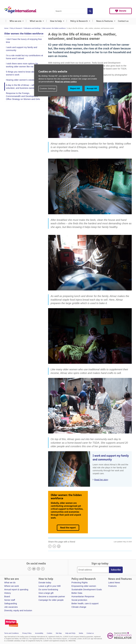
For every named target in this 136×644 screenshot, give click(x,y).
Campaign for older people (51, 600)
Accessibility (39, 633)
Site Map (59, 633)
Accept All (92, 88)
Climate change (79, 607)
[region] (69, 80)
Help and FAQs (70, 633)
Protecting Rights (80, 583)
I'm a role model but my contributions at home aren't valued (24, 57)
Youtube (34, 569)
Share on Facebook (50, 546)
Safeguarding (11, 603)
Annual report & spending (16, 590)
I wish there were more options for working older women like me (22, 65)
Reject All (75, 88)
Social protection (79, 600)
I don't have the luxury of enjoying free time (24, 41)
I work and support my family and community (22, 49)
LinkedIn (54, 546)
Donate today (45, 583)
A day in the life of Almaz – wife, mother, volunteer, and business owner (25, 87)
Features (112, 586)
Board (7, 596)
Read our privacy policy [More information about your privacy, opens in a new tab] (66, 82)
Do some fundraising (48, 590)
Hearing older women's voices (20, 80)
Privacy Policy (27, 633)
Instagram (38, 569)
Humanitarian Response (83, 596)
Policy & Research (79, 21)
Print (59, 546)
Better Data (77, 593)
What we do (36, 21)
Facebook (29, 569)
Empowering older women (84, 586)
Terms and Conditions (11, 633)
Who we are (15, 21)
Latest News (114, 583)
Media (81, 633)
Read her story (101, 480)
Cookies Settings (48, 89)
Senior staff (10, 600)
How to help (56, 21)
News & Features (105, 21)
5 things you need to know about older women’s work (24, 73)
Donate (123, 11)
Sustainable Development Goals (87, 590)
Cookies (49, 633)
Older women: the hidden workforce (24, 34)
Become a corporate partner (52, 596)
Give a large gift (46, 593)
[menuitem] (14, 21)
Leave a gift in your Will (50, 586)
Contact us (123, 21)
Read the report (68, 528)
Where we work (12, 586)
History (8, 593)
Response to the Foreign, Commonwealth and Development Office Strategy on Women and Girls (23, 96)
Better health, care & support (85, 603)
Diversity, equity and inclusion (18, 610)
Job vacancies (11, 607)
